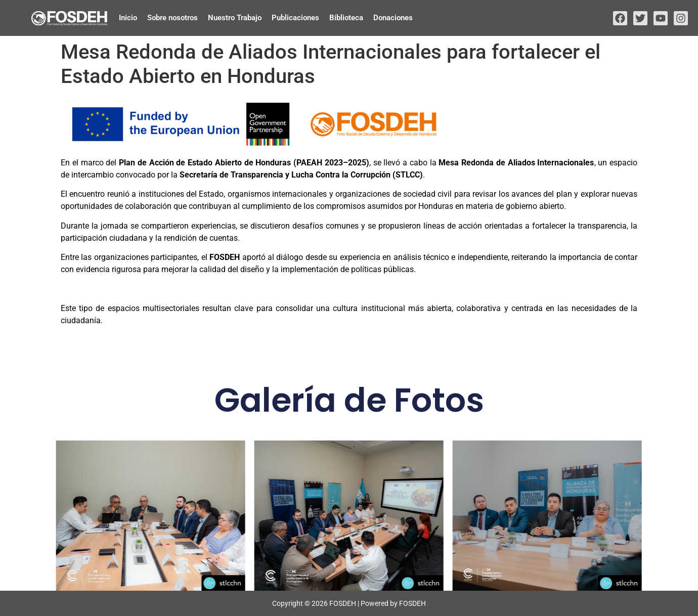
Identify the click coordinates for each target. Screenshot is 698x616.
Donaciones (393, 18)
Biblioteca (346, 18)
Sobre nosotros (172, 18)
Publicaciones (295, 18)
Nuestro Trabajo (235, 18)
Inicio (128, 18)
